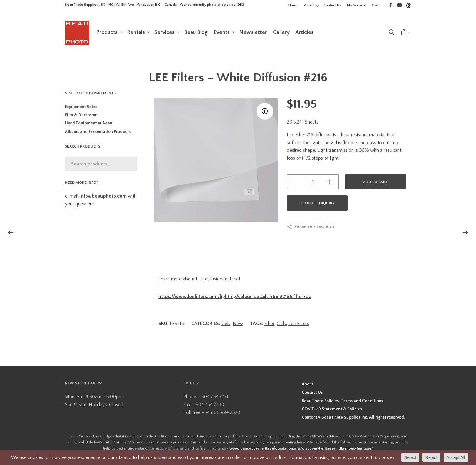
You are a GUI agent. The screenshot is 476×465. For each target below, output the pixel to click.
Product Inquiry (317, 203)
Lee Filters (299, 324)
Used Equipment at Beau (89, 123)
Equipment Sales (81, 107)
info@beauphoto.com (103, 196)
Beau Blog (196, 32)
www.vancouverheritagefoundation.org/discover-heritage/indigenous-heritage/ (301, 448)
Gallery (281, 32)
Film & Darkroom (81, 115)
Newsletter (253, 32)
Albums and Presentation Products (98, 132)
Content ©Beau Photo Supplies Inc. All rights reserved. (354, 417)
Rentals (136, 32)
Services (164, 32)
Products (107, 32)
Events (222, 32)
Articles (304, 32)
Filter (269, 324)
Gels (226, 324)
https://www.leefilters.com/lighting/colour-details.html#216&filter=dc (235, 297)
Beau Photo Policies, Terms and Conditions (342, 401)
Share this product (314, 227)
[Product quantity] (313, 182)
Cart (375, 5)
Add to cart (376, 182)
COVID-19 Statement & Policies (332, 409)
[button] (265, 111)
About (309, 5)
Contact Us (332, 5)
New (238, 324)
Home (293, 5)
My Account (357, 5)
